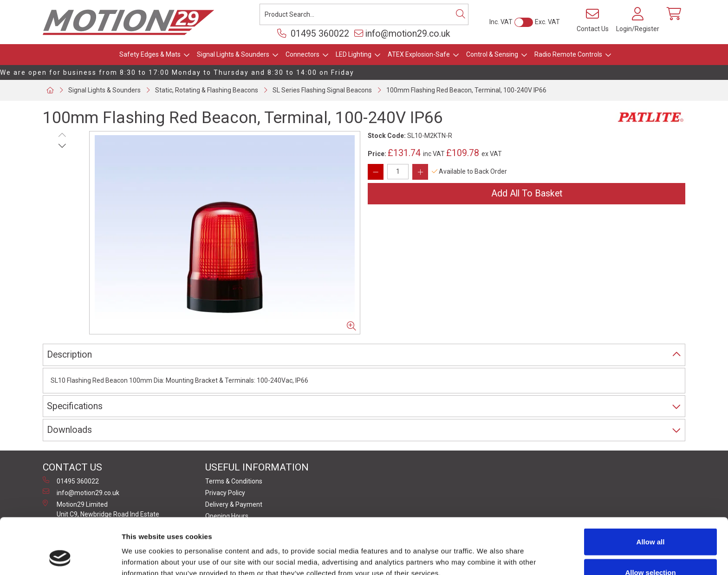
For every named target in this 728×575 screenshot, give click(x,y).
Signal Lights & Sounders (233, 54)
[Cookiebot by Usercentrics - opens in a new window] (60, 557)
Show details (487, 551)
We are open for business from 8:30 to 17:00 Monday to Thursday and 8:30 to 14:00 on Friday (177, 72)
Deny (651, 550)
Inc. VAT (501, 22)
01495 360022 (313, 34)
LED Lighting (354, 54)
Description (69, 355)
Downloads (69, 430)
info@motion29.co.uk (402, 34)
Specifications (75, 406)
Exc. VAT (547, 22)
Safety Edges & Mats (150, 54)
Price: (377, 154)
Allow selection (650, 520)
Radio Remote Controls (568, 54)
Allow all (651, 489)
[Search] (461, 14)
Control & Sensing (492, 54)
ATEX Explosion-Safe (419, 54)
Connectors (302, 54)
